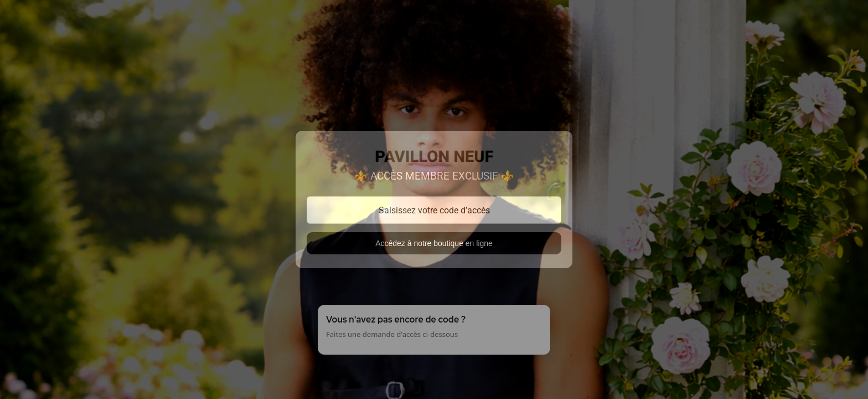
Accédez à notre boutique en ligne (434, 243)
